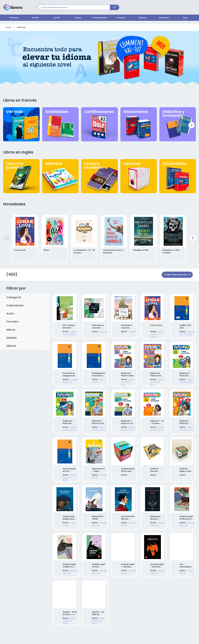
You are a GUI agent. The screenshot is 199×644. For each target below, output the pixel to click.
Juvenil (57, 18)
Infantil (35, 18)
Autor (10, 313)
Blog (185, 18)
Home (8, 27)
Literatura (121, 18)
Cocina (78, 18)
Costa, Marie (186, 581)
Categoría (14, 297)
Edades (12, 337)
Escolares (14, 18)
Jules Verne (68, 531)
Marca (11, 329)
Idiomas (142, 18)
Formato (12, 321)
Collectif (96, 333)
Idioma (11, 345)
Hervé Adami (98, 382)
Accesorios (164, 18)
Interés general (99, 18)
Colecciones (15, 305)
